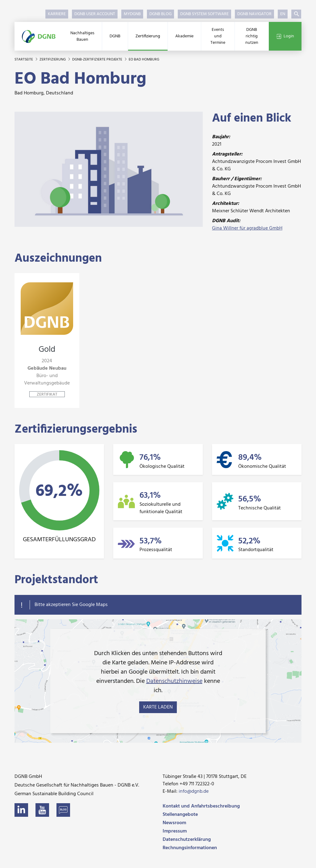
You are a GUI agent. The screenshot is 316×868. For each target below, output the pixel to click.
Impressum (175, 831)
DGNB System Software (204, 14)
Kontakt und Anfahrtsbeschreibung (201, 806)
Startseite (24, 60)
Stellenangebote (180, 815)
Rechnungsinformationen (190, 848)
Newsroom (174, 823)
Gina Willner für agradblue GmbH (247, 228)
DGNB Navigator (254, 14)
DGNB (115, 36)
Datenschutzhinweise (174, 681)
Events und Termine (218, 36)
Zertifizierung (148, 36)
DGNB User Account (95, 14)
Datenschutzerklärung (187, 840)
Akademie (184, 36)
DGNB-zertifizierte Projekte (98, 60)
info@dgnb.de (194, 791)
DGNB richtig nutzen (252, 36)
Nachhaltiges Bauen (82, 36)
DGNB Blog (160, 14)
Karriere (57, 14)
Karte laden (158, 707)
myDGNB (132, 14)
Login (285, 36)
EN (283, 14)
